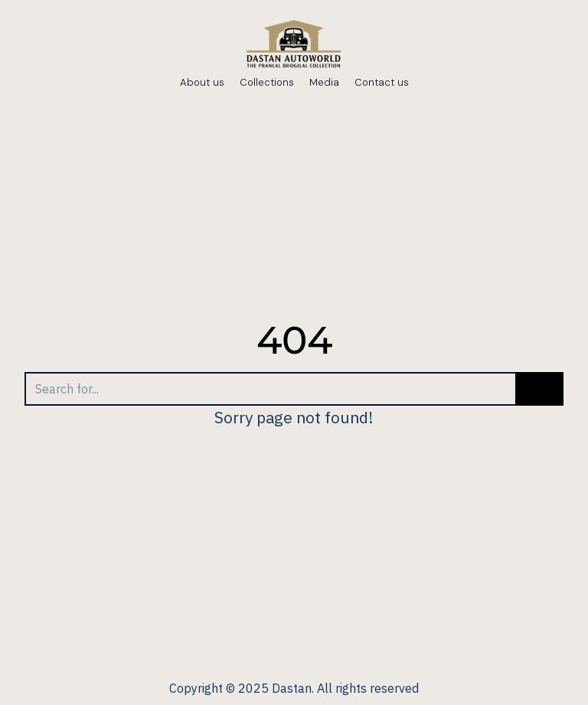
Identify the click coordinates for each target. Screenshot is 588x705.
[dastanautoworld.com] (294, 46)
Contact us (382, 82)
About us (202, 82)
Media (324, 82)
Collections (267, 82)
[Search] (270, 389)
